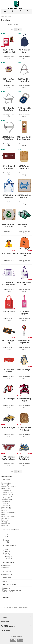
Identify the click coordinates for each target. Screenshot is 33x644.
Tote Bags (6, 490)
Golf (4, 514)
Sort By (10, 24)
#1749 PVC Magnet (9, 399)
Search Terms (13, 608)
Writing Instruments (8, 513)
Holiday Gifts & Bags (8, 516)
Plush (4, 511)
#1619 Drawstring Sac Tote (24, 254)
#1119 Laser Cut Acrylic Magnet (24, 458)
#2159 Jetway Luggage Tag (24, 312)
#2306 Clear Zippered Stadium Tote (9, 196)
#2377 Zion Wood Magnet (9, 80)
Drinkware (5, 483)
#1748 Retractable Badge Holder (24, 341)
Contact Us (16, 611)
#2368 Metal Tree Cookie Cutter (24, 80)
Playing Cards (7, 492)
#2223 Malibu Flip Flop (24, 225)
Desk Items (5, 507)
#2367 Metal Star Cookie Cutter (9, 109)
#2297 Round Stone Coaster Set (9, 225)
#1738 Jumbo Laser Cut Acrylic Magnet (9, 458)
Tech (4, 522)
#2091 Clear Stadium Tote (24, 283)
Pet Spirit (5, 518)
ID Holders (6, 502)
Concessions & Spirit (8, 487)
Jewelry (4, 520)
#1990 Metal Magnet (24, 370)
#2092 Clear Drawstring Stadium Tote (9, 284)
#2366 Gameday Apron (24, 51)
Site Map (5, 608)
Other (5, 503)
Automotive (5, 509)
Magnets (6, 498)
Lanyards (5, 524)
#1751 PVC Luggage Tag (9, 341)
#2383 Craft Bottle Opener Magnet (24, 109)
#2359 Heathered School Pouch (9, 167)
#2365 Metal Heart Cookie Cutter (9, 138)
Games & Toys (7, 494)
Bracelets (6, 505)
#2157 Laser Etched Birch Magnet (24, 429)
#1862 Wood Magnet (9, 428)
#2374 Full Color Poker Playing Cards (9, 51)
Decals (4, 526)
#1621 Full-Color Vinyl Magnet (24, 400)
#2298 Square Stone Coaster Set (24, 196)
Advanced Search (23, 608)
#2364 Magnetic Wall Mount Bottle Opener (24, 138)
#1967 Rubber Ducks (9, 253)
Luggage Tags (7, 500)
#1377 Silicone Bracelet (9, 371)
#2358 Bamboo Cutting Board (24, 167)
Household (6, 496)
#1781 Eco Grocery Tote (9, 312)
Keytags (5, 485)
